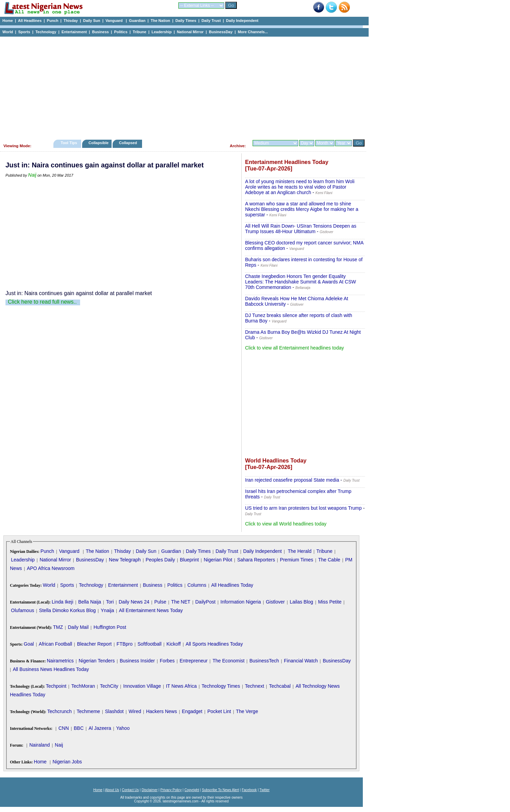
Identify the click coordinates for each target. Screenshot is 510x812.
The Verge (247, 711)
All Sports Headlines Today (214, 644)
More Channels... (253, 32)
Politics (121, 32)
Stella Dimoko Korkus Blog (67, 610)
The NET (181, 602)
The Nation (160, 21)
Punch (53, 21)
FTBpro (125, 644)
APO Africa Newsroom (50, 568)
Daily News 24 (134, 602)
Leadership (162, 32)
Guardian (137, 21)
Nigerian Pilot (218, 560)
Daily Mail (78, 627)
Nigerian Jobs (67, 762)
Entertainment (74, 32)
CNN (64, 728)
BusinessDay (221, 32)
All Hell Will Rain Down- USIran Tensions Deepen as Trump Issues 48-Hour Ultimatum (301, 229)
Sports (24, 32)
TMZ (58, 627)
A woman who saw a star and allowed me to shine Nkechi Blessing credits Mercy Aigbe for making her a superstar (302, 209)
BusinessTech (264, 661)
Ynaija (107, 610)
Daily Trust (211, 21)
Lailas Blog (301, 602)
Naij (32, 175)
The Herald (300, 551)
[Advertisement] (181, 86)
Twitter (264, 790)
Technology (46, 32)
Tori (110, 602)
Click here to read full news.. (42, 302)
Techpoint (56, 686)
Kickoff (174, 644)
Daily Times (186, 21)
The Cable (329, 560)
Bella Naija (90, 602)
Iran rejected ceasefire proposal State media (292, 480)
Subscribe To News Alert (220, 790)
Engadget (192, 711)
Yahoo (123, 728)
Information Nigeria (241, 602)
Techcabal (280, 686)
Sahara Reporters (256, 560)
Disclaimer (150, 790)
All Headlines (30, 21)
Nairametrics (60, 661)
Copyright (192, 790)
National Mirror (190, 32)
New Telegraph (125, 560)
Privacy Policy (171, 790)
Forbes (167, 661)
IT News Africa (181, 686)
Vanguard (114, 21)
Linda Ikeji (62, 602)
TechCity (109, 686)
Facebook (249, 790)
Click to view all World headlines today (286, 524)
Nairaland (40, 745)
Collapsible (98, 143)
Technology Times (221, 686)
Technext (255, 686)
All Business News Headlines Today (51, 669)
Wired (135, 711)
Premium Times (297, 560)
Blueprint (189, 560)
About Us (112, 790)
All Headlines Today (232, 585)
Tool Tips (69, 143)
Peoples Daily (161, 560)
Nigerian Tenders (97, 661)
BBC (79, 728)
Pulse (160, 602)
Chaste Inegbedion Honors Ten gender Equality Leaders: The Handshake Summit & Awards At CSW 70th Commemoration (301, 282)
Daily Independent (242, 21)
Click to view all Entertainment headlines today (295, 348)
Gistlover (275, 602)
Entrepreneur (194, 661)
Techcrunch (60, 711)
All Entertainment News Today (151, 610)
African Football (55, 644)
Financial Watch (301, 661)
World (8, 32)
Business (100, 32)
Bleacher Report (94, 644)
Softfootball (150, 644)
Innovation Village (142, 686)
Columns (197, 585)
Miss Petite (330, 602)
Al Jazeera (100, 728)
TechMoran (83, 686)
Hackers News (162, 711)
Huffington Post (110, 627)
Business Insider (137, 661)
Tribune (140, 32)
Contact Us (130, 790)
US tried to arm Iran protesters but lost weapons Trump (303, 508)
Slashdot (114, 711)
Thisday (71, 21)
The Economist (228, 661)
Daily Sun (92, 21)
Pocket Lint (219, 711)
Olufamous (23, 610)
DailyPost (206, 602)
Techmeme (88, 711)
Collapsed (129, 143)
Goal (29, 644)
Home (8, 21)
